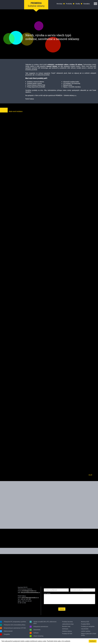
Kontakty (87, 4)
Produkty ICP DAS (67, 634)
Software (36, 633)
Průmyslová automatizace (41, 627)
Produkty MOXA (86, 624)
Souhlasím (93, 641)
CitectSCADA (85, 629)
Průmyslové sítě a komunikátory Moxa (15, 625)
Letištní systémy (86, 631)
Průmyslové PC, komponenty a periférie (15, 622)
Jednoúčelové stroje (68, 624)
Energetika (7, 634)
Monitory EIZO (85, 622)
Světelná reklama (67, 631)
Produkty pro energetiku (88, 626)
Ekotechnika (37, 630)
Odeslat (62, 609)
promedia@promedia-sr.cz (29, 591)
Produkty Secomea (67, 622)
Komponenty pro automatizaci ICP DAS (15, 628)
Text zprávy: (47, 593)
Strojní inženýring (38, 636)
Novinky (59, 4)
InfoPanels (65, 629)
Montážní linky (66, 626)
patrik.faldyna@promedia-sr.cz (30, 598)
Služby (78, 4)
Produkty (69, 4)
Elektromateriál (8, 631)
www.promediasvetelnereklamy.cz (30, 592)
